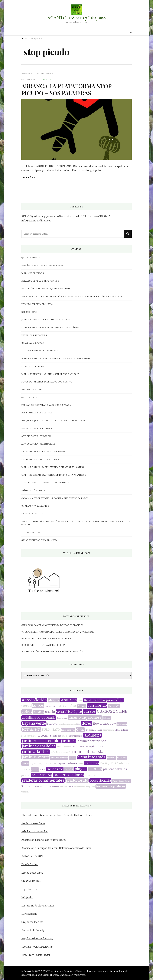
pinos (69, 769)
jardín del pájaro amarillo (61, 752)
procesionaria (100, 781)
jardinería (92, 735)
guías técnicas (109, 730)
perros (42, 770)
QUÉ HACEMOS (30, 397)
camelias (70, 706)
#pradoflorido (34, 700)
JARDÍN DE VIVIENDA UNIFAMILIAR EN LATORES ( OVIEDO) (53, 467)
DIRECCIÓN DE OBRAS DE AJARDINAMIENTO (46, 289)
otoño (72, 763)
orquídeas (34, 764)
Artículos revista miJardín (38, 444)
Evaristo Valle (53, 724)
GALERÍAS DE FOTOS (33, 343)
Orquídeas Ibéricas (32, 922)
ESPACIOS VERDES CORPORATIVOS (40, 281)
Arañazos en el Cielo (33, 823)
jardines (68, 741)
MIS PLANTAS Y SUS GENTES (37, 413)
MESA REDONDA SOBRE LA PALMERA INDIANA (46, 638)
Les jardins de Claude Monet (38, 906)
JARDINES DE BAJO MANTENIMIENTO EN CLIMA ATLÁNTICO (54, 475)
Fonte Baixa (122, 724)
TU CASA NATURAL (32, 532)
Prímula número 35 (33, 491)
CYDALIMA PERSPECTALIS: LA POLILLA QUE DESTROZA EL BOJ (55, 498)
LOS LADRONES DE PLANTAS (37, 428)
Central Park (39, 712)
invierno (65, 736)
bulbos (38, 706)
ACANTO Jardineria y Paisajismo (76, 18)
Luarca (72, 758)
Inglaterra (57, 736)
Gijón (80, 730)
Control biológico (69, 712)
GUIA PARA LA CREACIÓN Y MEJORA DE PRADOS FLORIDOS (52, 625)
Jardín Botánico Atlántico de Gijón (71, 848)
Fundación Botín (68, 730)
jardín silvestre (35, 757)
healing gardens (28, 736)
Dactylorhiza (62, 718)
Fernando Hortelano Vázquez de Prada (46, 405)
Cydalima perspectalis (39, 718)
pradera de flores (69, 775)
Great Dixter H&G (31, 881)
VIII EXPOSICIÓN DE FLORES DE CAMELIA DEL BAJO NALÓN (52, 652)
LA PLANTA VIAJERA (32, 514)
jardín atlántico (36, 752)
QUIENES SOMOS (31, 258)
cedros (27, 712)
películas (35, 770)
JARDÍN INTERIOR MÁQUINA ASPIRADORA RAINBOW (50, 374)
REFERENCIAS (29, 312)
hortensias (44, 735)
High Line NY (29, 889)
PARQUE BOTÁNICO (114, 763)
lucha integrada (91, 757)
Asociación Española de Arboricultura (44, 840)
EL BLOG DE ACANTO (33, 366)
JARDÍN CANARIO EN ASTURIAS (41, 351)
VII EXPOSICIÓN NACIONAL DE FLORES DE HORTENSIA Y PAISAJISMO (58, 632)
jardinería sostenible (40, 741)
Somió (70, 787)
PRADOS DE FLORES (32, 390)
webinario (25, 792)
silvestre (63, 787)
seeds (49, 787)
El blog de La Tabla (32, 873)
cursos (90, 712)
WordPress (79, 975)
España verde (34, 723)
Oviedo (80, 764)
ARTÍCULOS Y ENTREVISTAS (36, 436)
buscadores (50, 706)
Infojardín (27, 897)
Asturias (69, 700)
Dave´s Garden (30, 864)
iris (70, 736)
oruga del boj (62, 764)
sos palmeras (79, 787)
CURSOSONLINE (112, 712)
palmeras (92, 763)
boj (121, 700)
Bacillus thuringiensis (100, 700)
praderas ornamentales (43, 780)
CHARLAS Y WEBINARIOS (35, 506)
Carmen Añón (114, 706)
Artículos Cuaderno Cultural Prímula (45, 483)
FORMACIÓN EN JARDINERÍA (37, 304)
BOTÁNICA (26, 706)
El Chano (107, 718)
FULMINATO (51, 730)
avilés (80, 701)
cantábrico (97, 706)
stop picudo (90, 787)
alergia (54, 700)
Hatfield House (122, 730)
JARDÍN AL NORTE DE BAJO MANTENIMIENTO (46, 320)
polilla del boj (42, 775)
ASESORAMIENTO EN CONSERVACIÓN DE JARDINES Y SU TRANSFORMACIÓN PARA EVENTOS (72, 296)
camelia (59, 706)
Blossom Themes (49, 975)
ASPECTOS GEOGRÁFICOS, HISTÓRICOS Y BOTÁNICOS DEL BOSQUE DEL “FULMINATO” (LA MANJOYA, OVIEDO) (76, 523)
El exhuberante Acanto (35, 815)
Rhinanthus (30, 786)
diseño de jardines (85, 717)
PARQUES (26, 770)
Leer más (28, 177)
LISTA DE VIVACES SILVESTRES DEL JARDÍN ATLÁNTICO (51, 328)
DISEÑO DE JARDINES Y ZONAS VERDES (43, 266)
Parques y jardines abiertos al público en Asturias (53, 421)
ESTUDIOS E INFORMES (34, 335)
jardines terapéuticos (88, 746)
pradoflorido (77, 780)
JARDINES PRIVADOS (33, 273)
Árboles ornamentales (34, 832)
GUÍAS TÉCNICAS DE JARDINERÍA (40, 540)
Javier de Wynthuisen (59, 758)
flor (79, 724)
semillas (56, 787)
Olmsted (25, 764)
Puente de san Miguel (121, 781)
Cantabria (82, 706)
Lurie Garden (29, 914)
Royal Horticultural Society (37, 939)
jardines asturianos (91, 741)
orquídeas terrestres (48, 764)
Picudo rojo (55, 769)
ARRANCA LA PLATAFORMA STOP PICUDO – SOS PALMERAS (66, 89)
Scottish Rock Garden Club (37, 947)
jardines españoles (39, 746)
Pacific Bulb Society (33, 930)
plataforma (26, 776)
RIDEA (43, 787)
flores (87, 723)
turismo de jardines (111, 786)
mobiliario (111, 758)
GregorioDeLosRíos (94, 730)
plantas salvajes (115, 769)
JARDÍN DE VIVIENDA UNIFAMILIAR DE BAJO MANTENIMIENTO (56, 359)
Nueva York (122, 758)
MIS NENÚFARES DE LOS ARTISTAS (40, 459)
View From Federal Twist (36, 955)
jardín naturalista (88, 752)
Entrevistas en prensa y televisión (43, 452)
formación (31, 729)
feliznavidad (72, 724)
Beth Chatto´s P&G (32, 856)
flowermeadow (104, 724)
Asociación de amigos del (36, 848)
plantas (95, 769)
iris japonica (77, 736)
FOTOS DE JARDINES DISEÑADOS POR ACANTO (47, 382)
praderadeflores (92, 776)
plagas (47, 80)
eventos (62, 724)
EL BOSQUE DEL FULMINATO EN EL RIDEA (43, 645)
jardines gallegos (64, 747)
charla (50, 712)
